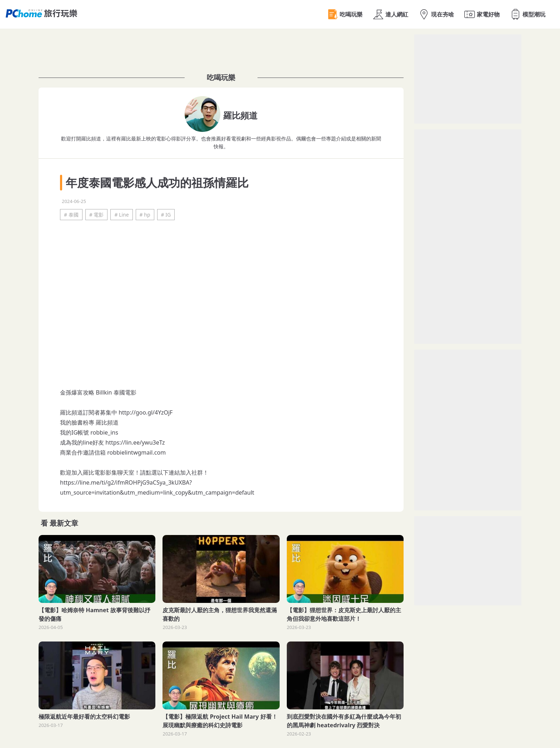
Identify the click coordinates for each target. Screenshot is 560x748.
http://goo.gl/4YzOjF (146, 412)
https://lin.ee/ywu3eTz (135, 442)
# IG (166, 215)
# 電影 (97, 215)
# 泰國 (71, 215)
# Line (121, 215)
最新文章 (64, 523)
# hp (145, 215)
